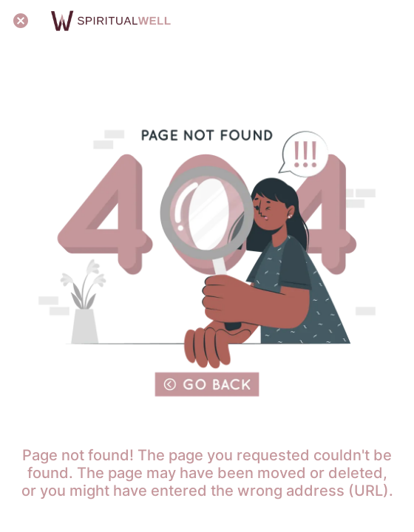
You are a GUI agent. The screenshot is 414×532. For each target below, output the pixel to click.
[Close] (21, 21)
